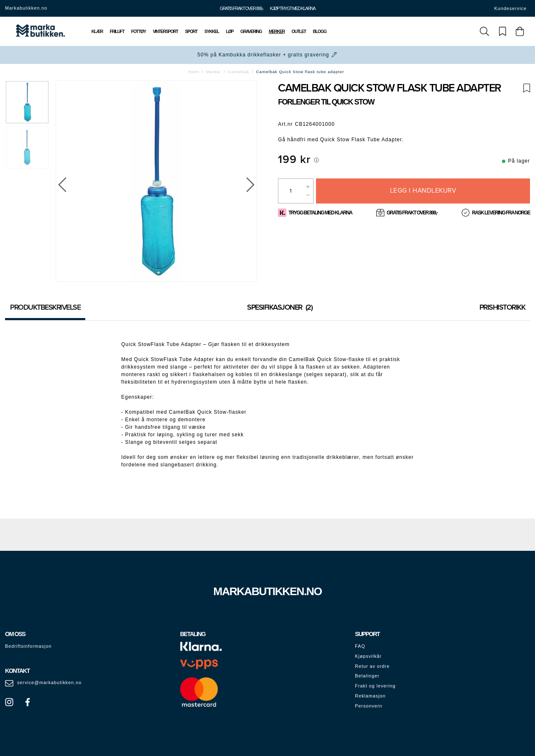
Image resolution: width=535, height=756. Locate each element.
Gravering (251, 31)
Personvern (368, 706)
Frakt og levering (375, 686)
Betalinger (367, 676)
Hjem (194, 72)
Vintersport (165, 31)
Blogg (319, 31)
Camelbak (238, 72)
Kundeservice (511, 8)
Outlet (299, 31)
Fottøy (139, 31)
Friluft (117, 31)
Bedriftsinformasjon (28, 646)
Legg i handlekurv (423, 191)
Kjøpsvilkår (368, 656)
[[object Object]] (316, 160)
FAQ (360, 646)
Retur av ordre (372, 666)
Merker (277, 31)
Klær (97, 31)
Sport (191, 31)
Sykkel (212, 31)
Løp (230, 31)
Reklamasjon (370, 696)
